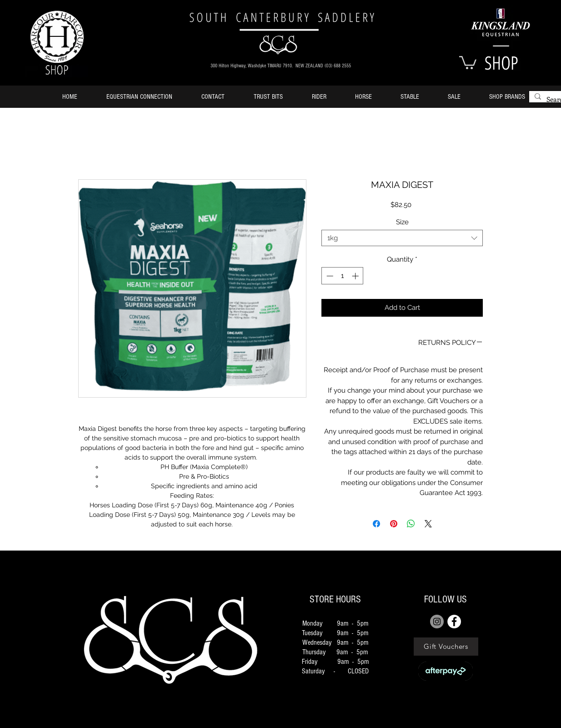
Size (402, 222)
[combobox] (402, 238)
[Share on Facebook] (376, 524)
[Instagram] (437, 622)
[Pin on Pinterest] (394, 524)
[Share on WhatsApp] (411, 524)
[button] (468, 62)
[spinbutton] (343, 276)
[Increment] (356, 276)
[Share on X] (428, 524)
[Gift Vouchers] (446, 647)
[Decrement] (329, 276)
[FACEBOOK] (454, 622)
